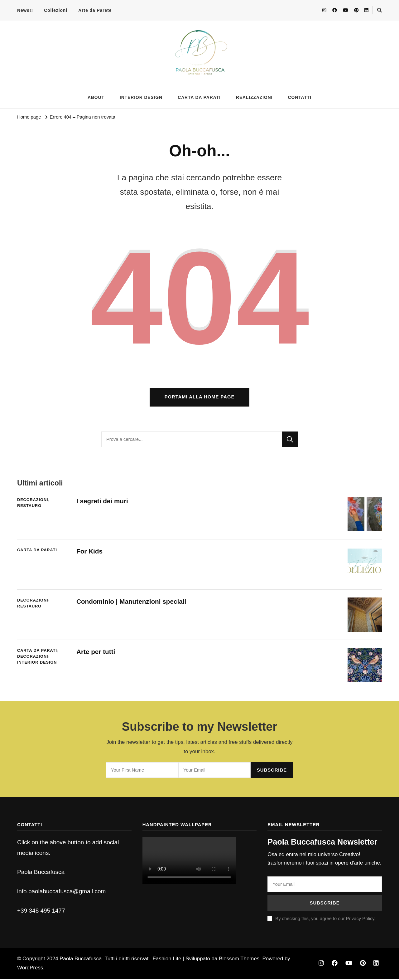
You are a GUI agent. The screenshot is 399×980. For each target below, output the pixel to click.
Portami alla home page (200, 398)
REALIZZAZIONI (254, 98)
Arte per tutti (96, 653)
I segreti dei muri (104, 502)
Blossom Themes (239, 960)
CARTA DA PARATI (199, 98)
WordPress (30, 969)
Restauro (29, 507)
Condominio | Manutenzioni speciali (132, 603)
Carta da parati (37, 551)
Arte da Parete (95, 10)
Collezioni (56, 10)
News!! (25, 10)
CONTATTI (300, 98)
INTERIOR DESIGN (141, 98)
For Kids (90, 552)
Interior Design (37, 663)
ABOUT (96, 98)
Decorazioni (33, 501)
